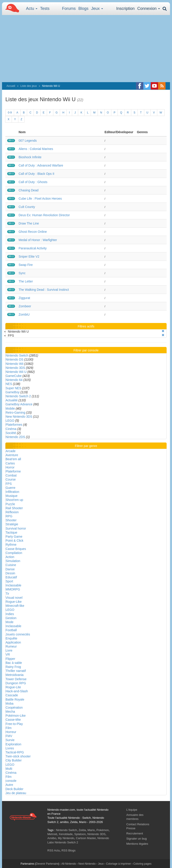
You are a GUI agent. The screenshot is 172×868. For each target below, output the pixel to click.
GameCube (14, 376)
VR (8, 654)
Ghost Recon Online (33, 232)
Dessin (10, 573)
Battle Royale (15, 699)
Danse (10, 569)
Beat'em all (13, 459)
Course (11, 479)
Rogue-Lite (13, 687)
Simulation (13, 561)
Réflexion (12, 512)
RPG (9, 516)
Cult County (27, 207)
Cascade (12, 695)
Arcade (11, 451)
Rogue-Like (14, 602)
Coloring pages (142, 864)
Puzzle (10, 504)
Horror (10, 467)
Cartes (10, 463)
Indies (10, 614)
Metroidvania (15, 675)
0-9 (10, 113)
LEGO (10, 421)
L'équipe (132, 810)
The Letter (26, 281)
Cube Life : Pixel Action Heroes (40, 199)
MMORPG (13, 589)
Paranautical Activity (33, 248)
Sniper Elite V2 (29, 257)
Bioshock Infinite (30, 157)
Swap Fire (26, 265)
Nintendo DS (14, 359)
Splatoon (80, 834)
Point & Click (14, 541)
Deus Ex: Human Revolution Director (44, 215)
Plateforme (13, 471)
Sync (22, 273)
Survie (10, 740)
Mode (10, 622)
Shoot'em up (14, 500)
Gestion (11, 618)
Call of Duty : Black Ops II (37, 174)
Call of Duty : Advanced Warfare (41, 165)
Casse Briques (16, 549)
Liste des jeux (29, 86)
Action (10, 557)
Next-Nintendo (87, 864)
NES (9, 384)
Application (13, 642)
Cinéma (11, 429)
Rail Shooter (14, 508)
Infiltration (12, 492)
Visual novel (14, 598)
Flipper (10, 659)
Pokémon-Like (16, 716)
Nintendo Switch (17, 355)
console (11, 781)
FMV (9, 736)
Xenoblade (66, 834)
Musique (12, 496)
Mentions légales (137, 844)
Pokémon (103, 830)
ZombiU (24, 314)
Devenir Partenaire (47, 864)
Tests (45, 9)
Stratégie (12, 524)
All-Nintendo (69, 864)
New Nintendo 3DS (19, 417)
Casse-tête (13, 720)
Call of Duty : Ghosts (33, 182)
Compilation (14, 553)
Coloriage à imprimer (118, 864)
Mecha (10, 712)
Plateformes (14, 425)
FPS (9, 484)
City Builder (14, 760)
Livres (10, 748)
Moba (10, 703)
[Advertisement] (86, 49)
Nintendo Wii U (16, 372)
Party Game (14, 537)
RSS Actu (54, 850)
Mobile (10, 408)
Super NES (13, 388)
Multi (9, 769)
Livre (9, 650)
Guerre (11, 488)
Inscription (125, 9)
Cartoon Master (86, 838)
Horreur (11, 732)
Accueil (11, 86)
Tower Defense (16, 679)
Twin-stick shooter (18, 756)
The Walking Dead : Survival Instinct (44, 290)
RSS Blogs (68, 850)
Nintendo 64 (14, 380)
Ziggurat (24, 298)
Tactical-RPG (15, 752)
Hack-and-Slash (17, 691)
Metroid (52, 834)
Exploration (13, 744)
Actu (32, 9)
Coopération (14, 708)
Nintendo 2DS (15, 437)
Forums (69, 9)
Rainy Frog (13, 667)
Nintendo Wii (14, 364)
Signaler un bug (137, 839)
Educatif (11, 577)
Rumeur (11, 646)
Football (11, 630)
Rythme (11, 545)
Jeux (97, 9)
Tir (7, 594)
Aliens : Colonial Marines (36, 149)
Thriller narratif (16, 671)
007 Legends (28, 141)
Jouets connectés (18, 634)
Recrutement (135, 833)
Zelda (82, 830)
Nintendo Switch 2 (18, 396)
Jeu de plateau (16, 793)
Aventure (12, 455)
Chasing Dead (29, 190)
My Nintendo (66, 838)
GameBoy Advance (19, 404)
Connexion (149, 9)
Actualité (12, 400)
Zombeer (25, 306)
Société (11, 433)
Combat (11, 475)
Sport (9, 581)
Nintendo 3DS (15, 368)
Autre (9, 785)
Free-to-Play (14, 724)
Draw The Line (29, 223)
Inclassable (13, 585)
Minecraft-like (15, 606)
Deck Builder (14, 789)
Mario (91, 830)
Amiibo (52, 838)
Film (9, 728)
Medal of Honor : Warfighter (38, 240)
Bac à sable (14, 663)
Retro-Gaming (15, 413)
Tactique (11, 532)
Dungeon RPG (16, 683)
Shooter (11, 520)
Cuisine (11, 565)
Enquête (11, 638)
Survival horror (16, 528)
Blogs (83, 9)
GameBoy (13, 392)
